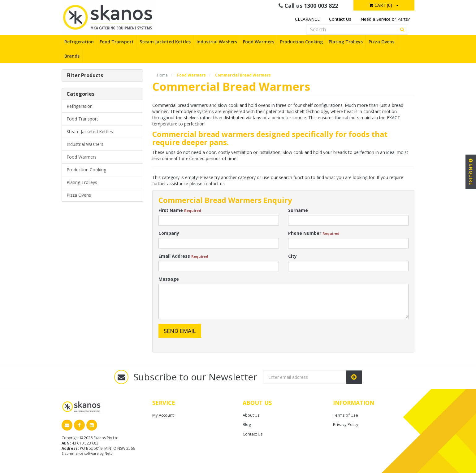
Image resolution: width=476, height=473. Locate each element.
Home (162, 75)
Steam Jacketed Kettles (165, 42)
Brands (72, 56)
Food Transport (117, 42)
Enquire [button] (471, 172)
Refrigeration (79, 42)
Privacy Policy (346, 424)
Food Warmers (259, 42)
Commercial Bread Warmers (243, 75)
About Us (251, 415)
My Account (163, 415)
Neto (109, 453)
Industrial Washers (217, 42)
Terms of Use (346, 415)
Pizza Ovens (381, 42)
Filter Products (85, 76)
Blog (247, 424)
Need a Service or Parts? (385, 19)
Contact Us (340, 19)
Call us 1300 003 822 (308, 6)
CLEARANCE (307, 19)
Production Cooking (301, 42)
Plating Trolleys (346, 42)
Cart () (381, 5)
